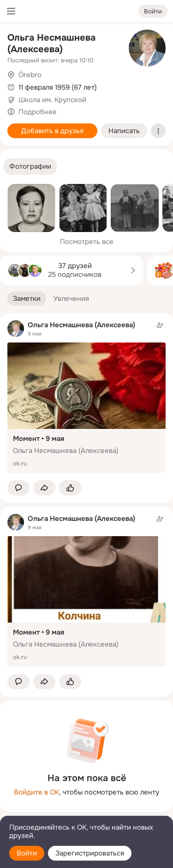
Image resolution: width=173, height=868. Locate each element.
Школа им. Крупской (52, 100)
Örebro (30, 75)
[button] (30, 167)
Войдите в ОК (36, 792)
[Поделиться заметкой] (44, 488)
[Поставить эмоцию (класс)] (70, 488)
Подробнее (38, 112)
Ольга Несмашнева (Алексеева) (51, 43)
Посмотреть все (87, 242)
